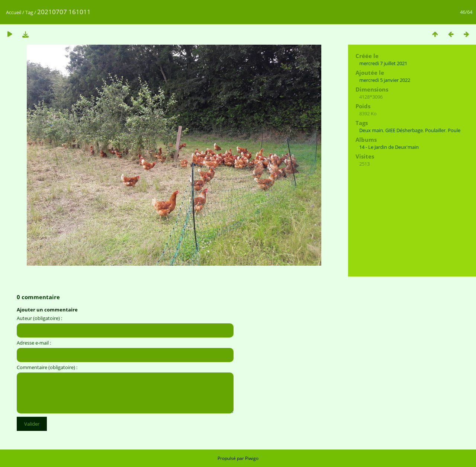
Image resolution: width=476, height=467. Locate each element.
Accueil (14, 12)
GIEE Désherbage (404, 130)
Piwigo (252, 458)
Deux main (371, 130)
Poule (454, 130)
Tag (29, 12)
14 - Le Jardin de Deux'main (389, 147)
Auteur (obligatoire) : (39, 318)
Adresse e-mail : (34, 343)
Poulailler (435, 130)
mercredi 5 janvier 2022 (385, 80)
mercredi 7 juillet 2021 (383, 63)
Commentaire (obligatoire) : (47, 367)
